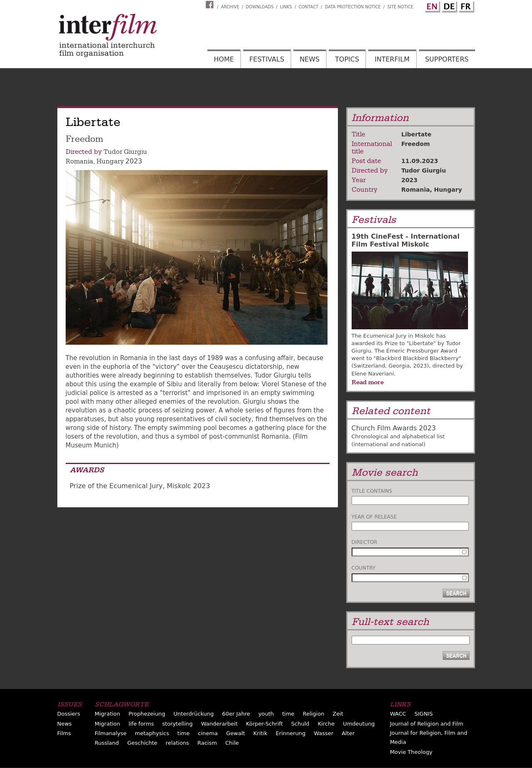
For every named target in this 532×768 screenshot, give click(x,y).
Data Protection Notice (353, 7)
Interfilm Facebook (211, 5)
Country (364, 568)
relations (177, 743)
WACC (398, 714)
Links (286, 7)
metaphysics (152, 733)
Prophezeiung (147, 714)
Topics (347, 59)
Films (64, 733)
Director (365, 542)
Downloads (260, 7)
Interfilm (392, 59)
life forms (141, 724)
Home (224, 59)
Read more (368, 382)
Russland (107, 743)
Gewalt (235, 733)
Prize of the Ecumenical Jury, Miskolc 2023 (140, 486)
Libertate (416, 134)
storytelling (177, 724)
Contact (308, 7)
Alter (348, 733)
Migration (107, 714)
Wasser (324, 733)
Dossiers (69, 714)
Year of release (374, 517)
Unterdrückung (194, 714)
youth (266, 714)
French (465, 5)
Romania (79, 161)
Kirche (326, 724)
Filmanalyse (111, 733)
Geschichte (142, 743)
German (448, 5)
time (288, 714)
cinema (208, 733)
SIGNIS (424, 714)
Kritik (261, 733)
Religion (313, 714)
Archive (230, 7)
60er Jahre (236, 714)
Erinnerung (291, 733)
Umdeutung (359, 724)
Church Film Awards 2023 (394, 428)
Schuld (300, 724)
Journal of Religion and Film (427, 724)
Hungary (110, 161)
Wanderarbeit (219, 724)
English (431, 5)
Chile (232, 743)
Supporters (447, 59)
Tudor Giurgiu (125, 152)
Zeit (338, 714)
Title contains (372, 491)
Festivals (267, 59)
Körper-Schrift (265, 724)
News (310, 59)
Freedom (416, 144)
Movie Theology (411, 752)
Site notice (400, 7)
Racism (207, 743)
